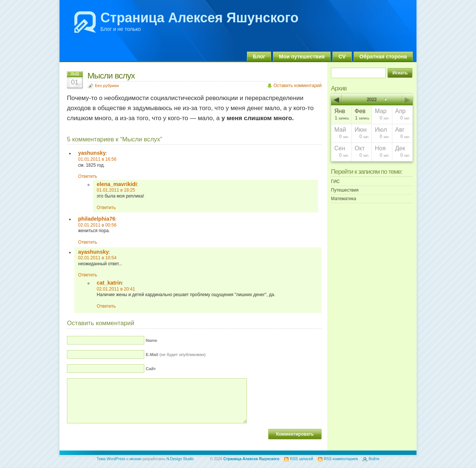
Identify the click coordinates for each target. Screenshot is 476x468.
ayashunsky (93, 252)
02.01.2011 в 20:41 (116, 289)
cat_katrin (109, 283)
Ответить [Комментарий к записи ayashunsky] (88, 275)
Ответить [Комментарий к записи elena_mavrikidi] (106, 208)
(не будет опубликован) (176, 355)
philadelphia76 (97, 219)
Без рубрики (107, 86)
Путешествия (345, 190)
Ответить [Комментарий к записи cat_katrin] (106, 306)
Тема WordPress (111, 459)
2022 (372, 100)
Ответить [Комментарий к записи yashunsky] (88, 176)
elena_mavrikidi (117, 184)
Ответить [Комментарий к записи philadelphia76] (88, 242)
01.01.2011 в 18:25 (116, 190)
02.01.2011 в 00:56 (97, 225)
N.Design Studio (180, 459)
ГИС (335, 182)
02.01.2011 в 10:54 (97, 258)
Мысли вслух (111, 76)
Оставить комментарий (297, 86)
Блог (259, 57)
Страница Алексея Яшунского (200, 18)
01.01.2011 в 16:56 (97, 159)
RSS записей (302, 459)
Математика (344, 199)
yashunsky (92, 153)
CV (342, 57)
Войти (374, 459)
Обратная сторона (383, 57)
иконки (135, 459)
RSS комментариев (341, 459)
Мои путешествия (302, 57)
